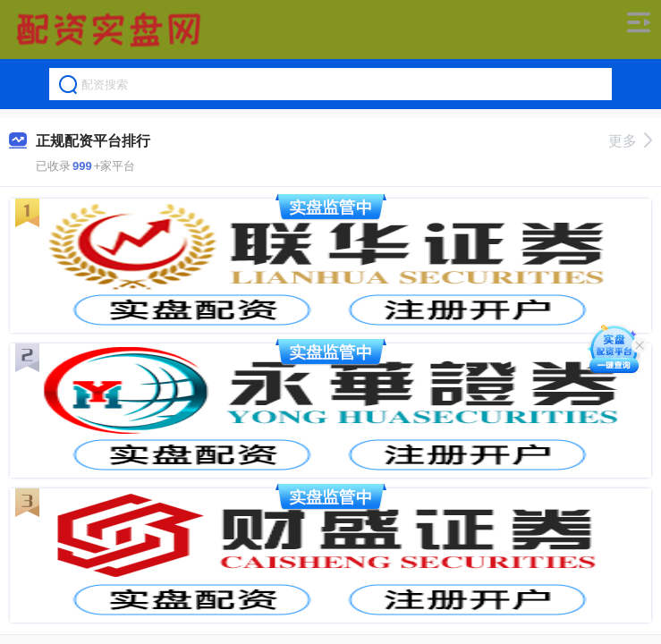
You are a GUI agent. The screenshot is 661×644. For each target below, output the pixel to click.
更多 (630, 141)
